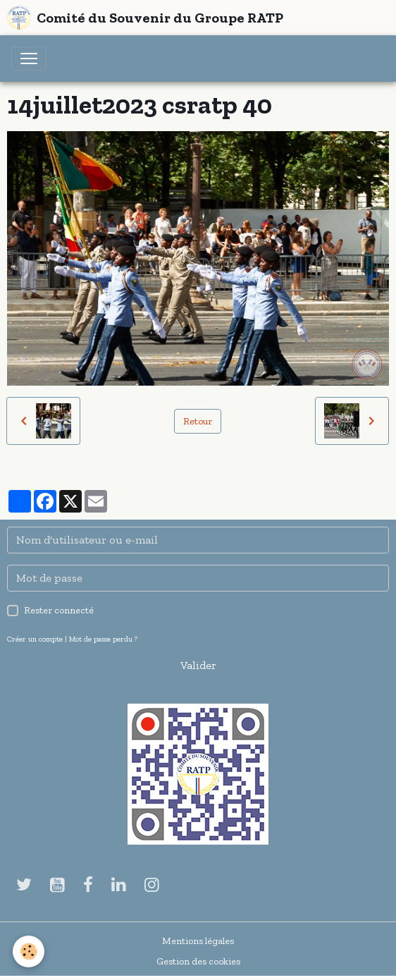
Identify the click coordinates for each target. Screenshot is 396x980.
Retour (198, 421)
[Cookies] (29, 951)
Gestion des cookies (198, 961)
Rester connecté (59, 610)
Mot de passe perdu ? (103, 639)
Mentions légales (198, 941)
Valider (198, 665)
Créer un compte (35, 639)
